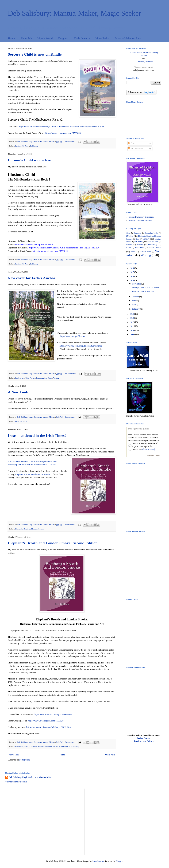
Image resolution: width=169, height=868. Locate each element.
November (137, 284)
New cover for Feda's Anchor (32, 278)
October (136, 297)
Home (11, 38)
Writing (56, 378)
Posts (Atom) (25, 760)
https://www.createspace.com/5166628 (46, 721)
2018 (132, 268)
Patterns (129, 245)
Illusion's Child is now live (29, 160)
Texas (133, 252)
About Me (26, 38)
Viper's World (45, 38)
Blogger (119, 861)
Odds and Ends (21, 421)
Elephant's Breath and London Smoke (29, 529)
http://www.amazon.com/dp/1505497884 (53, 714)
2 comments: (70, 141)
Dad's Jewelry (82, 38)
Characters (137, 233)
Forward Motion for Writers (141, 221)
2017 (132, 272)
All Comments (136, 149)
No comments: (71, 374)
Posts (132, 143)
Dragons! (63, 38)
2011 (132, 326)
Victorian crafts (145, 252)
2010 (132, 330)
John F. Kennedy (149, 449)
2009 (132, 334)
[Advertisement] (33, 821)
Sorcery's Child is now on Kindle (35, 54)
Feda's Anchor (42, 378)
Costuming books (22, 746)
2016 (132, 276)
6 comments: (70, 525)
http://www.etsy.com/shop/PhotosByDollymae (81, 346)
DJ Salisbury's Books (144, 61)
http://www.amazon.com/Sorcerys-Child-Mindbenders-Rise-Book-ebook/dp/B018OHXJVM (61, 127)
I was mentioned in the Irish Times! (37, 435)
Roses (50, 378)
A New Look (18, 392)
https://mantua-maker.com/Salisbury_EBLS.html (49, 727)
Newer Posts (14, 755)
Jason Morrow (98, 861)
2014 (132, 314)
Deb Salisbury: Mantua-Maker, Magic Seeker (74, 13)
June (134, 301)
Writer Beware (144, 738)
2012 (132, 322)
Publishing (34, 146)
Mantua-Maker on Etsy (128, 38)
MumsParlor (102, 38)
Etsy (137, 239)
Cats (27, 378)
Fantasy (18, 146)
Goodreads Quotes (153, 455)
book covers (20, 378)
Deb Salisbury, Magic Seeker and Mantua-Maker (31, 777)
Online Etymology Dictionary (141, 217)
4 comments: (70, 417)
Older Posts (110, 755)
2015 (132, 280)
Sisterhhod (139, 248)
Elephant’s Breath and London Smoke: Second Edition (53, 543)
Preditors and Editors (144, 741)
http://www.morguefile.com (73, 336)
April (135, 305)
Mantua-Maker (64, 746)
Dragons (130, 236)
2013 (132, 318)
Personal (140, 245)
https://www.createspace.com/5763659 (63, 133)
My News (26, 146)
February (136, 309)
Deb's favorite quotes (139, 429)
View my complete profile (16, 782)
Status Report (155, 248)
